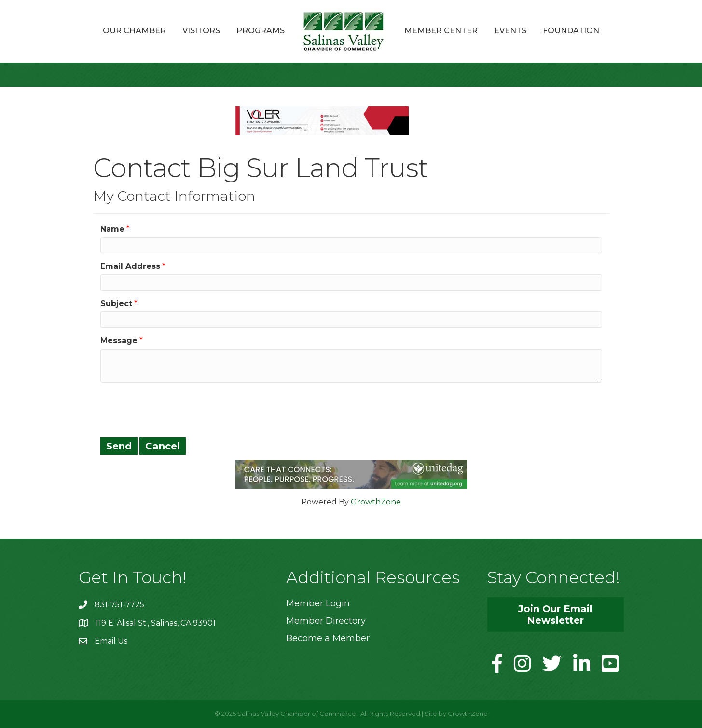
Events (510, 31)
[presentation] (174, 409)
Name (112, 229)
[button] (556, 615)
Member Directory (326, 621)
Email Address (130, 266)
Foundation (571, 31)
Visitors (201, 31)
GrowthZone (376, 502)
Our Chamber (134, 31)
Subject (116, 303)
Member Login (318, 603)
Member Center (441, 31)
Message (119, 341)
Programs (261, 31)
